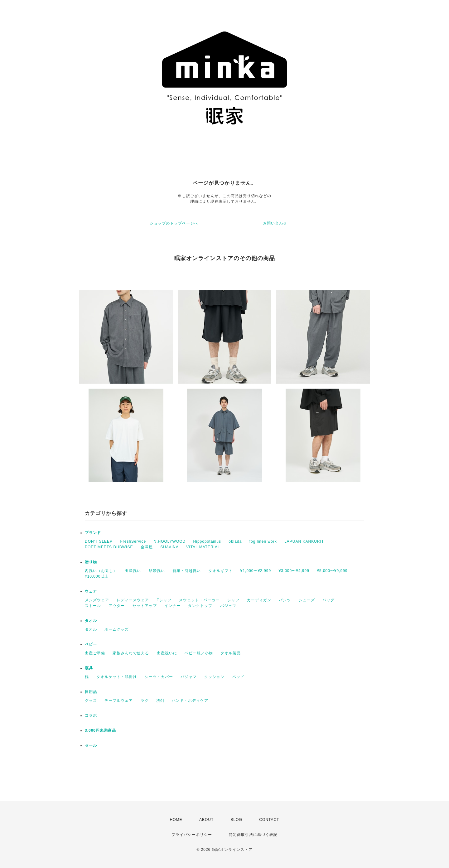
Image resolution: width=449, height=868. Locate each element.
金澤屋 (147, 547)
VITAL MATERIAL (203, 547)
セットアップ (145, 606)
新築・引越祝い (187, 571)
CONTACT (269, 820)
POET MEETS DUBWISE (109, 547)
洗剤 (160, 701)
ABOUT (206, 820)
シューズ (307, 600)
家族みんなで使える (131, 653)
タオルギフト (220, 571)
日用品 (91, 692)
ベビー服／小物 (199, 653)
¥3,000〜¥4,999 (294, 571)
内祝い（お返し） (101, 571)
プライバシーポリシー (192, 835)
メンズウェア (97, 600)
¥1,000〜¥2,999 (256, 571)
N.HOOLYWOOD (169, 541)
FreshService (133, 541)
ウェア (91, 591)
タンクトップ (200, 606)
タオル (91, 621)
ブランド (93, 533)
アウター (117, 606)
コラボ (91, 715)
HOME (176, 820)
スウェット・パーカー (199, 600)
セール (91, 745)
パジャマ (228, 606)
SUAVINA (169, 547)
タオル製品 (231, 653)
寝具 (89, 668)
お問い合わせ (275, 223)
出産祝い (133, 571)
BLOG (237, 820)
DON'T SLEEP (99, 541)
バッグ (328, 600)
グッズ (91, 701)
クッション (214, 677)
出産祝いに (167, 653)
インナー (172, 606)
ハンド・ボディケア (190, 701)
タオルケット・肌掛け (117, 677)
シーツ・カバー (159, 677)
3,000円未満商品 (100, 730)
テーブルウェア (119, 701)
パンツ (285, 600)
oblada (235, 541)
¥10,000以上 (97, 576)
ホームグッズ (117, 629)
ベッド (238, 677)
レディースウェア (133, 600)
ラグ (145, 701)
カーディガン (259, 600)
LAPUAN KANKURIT (304, 541)
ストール (93, 606)
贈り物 (91, 562)
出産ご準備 (95, 653)
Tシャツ (164, 600)
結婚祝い (157, 571)
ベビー (91, 644)
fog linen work (263, 541)
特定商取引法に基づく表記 (253, 835)
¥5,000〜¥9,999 (332, 571)
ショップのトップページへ (174, 223)
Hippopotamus (207, 541)
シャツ (233, 600)
